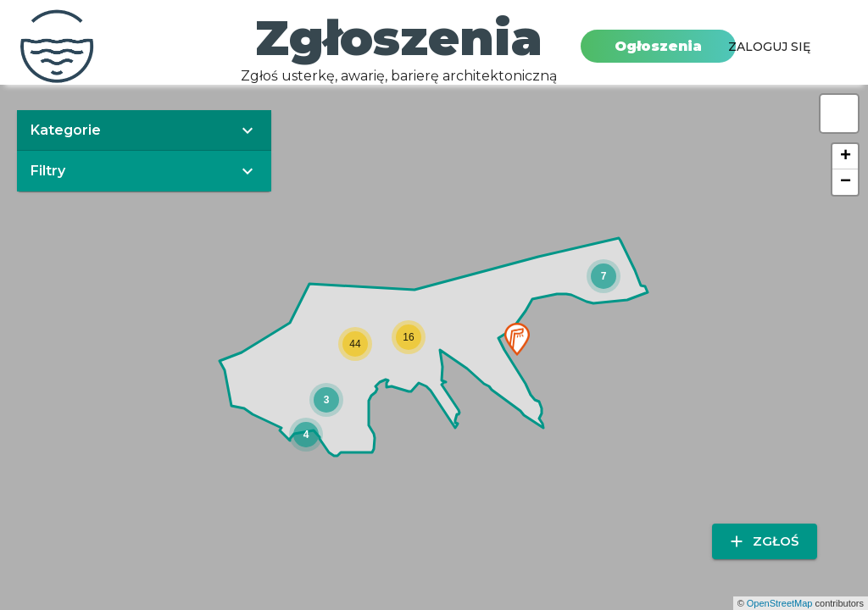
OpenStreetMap (780, 603)
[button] (517, 339)
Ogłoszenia (658, 46)
